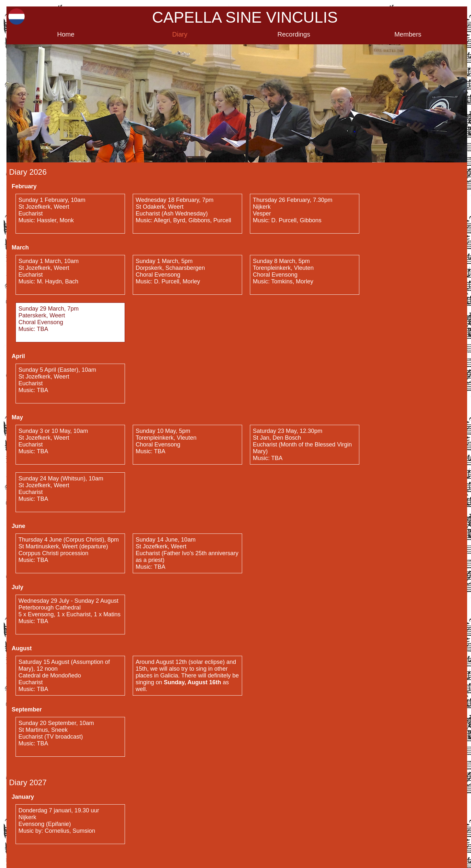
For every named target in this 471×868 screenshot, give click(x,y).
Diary (180, 34)
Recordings (294, 34)
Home (66, 34)
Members (408, 34)
